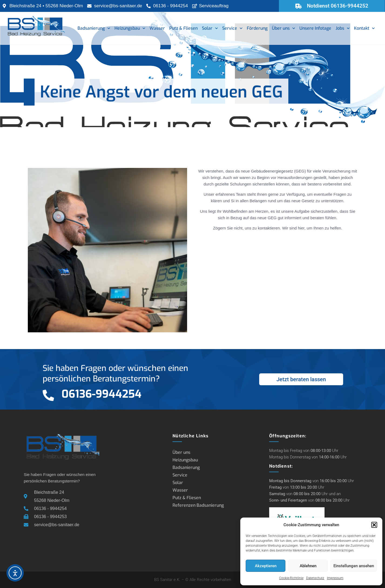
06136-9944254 (102, 394)
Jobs (343, 28)
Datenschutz (315, 578)
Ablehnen (308, 566)
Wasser (157, 28)
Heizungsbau (130, 28)
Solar (210, 28)
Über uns (283, 28)
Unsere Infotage (315, 28)
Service (232, 28)
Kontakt (364, 28)
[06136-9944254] (48, 395)
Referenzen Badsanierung (198, 505)
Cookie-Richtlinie (291, 578)
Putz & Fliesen (183, 28)
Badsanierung (94, 28)
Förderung (257, 28)
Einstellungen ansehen (354, 566)
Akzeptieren (266, 566)
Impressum (335, 578)
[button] (374, 525)
